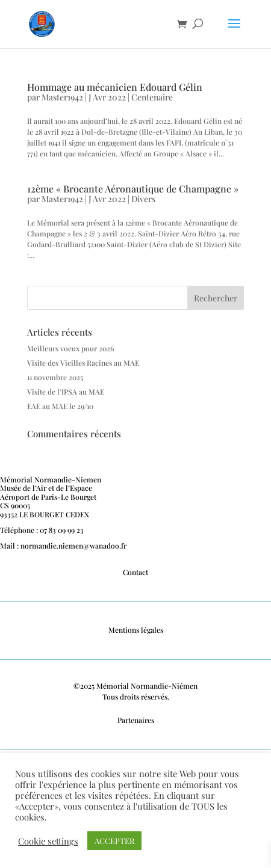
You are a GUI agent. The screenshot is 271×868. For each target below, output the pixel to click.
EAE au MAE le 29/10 (60, 406)
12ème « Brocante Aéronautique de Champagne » (133, 189)
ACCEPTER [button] (114, 841)
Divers (143, 199)
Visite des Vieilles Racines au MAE (83, 363)
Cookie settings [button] (48, 841)
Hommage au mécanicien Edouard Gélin (115, 87)
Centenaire (152, 97)
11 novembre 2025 (55, 377)
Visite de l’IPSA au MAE (66, 392)
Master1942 (62, 97)
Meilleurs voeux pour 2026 (70, 348)
